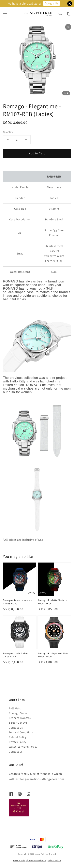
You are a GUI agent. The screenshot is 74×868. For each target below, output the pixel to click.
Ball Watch (16, 708)
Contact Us (16, 728)
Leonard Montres (20, 718)
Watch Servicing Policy (23, 747)
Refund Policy (18, 737)
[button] (5, 13)
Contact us (16, 752)
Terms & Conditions (21, 732)
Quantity (8, 132)
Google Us (52, 3)
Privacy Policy (17, 742)
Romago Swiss (18, 713)
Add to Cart (37, 153)
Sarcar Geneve (18, 723)
